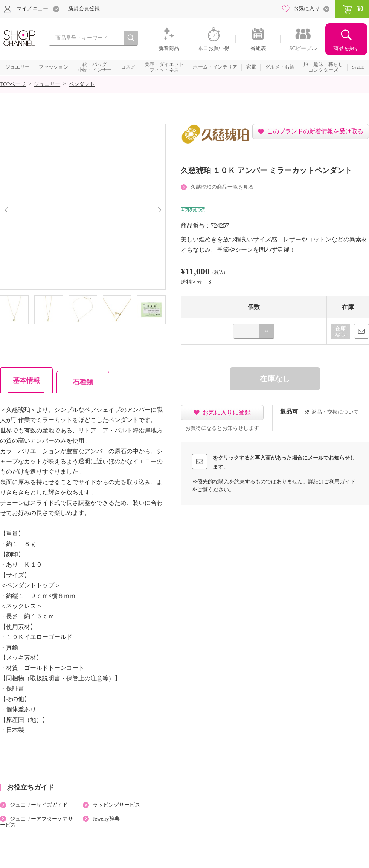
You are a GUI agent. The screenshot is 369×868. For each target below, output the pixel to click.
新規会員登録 (84, 8)
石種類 (83, 382)
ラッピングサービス (116, 805)
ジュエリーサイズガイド (39, 805)
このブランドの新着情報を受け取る (315, 131)
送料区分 (191, 282)
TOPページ (13, 84)
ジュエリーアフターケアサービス (37, 822)
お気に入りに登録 (227, 412)
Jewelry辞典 (106, 819)
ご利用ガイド (340, 482)
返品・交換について (335, 412)
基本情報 (26, 381)
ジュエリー (47, 84)
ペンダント (82, 84)
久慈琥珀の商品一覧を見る (222, 187)
